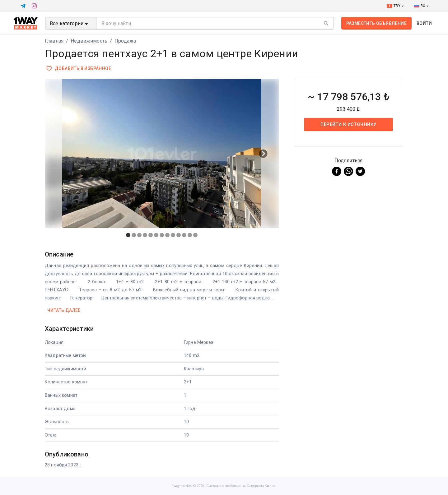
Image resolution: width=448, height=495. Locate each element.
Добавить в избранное (79, 69)
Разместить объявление (376, 23)
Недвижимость (89, 41)
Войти (424, 23)
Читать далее (64, 310)
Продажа (125, 41)
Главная (54, 41)
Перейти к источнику (348, 124)
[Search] (326, 23)
